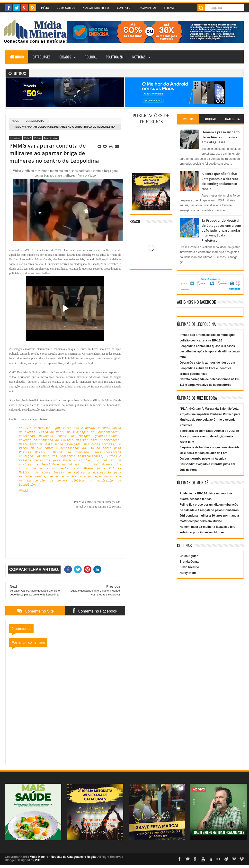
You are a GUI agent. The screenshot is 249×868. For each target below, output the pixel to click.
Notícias (139, 57)
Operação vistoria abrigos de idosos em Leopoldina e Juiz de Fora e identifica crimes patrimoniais (207, 368)
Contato (124, 8)
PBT (38, 860)
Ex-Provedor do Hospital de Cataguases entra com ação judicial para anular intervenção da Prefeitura (221, 230)
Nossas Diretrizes (96, 8)
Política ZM (115, 57)
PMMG (28, 138)
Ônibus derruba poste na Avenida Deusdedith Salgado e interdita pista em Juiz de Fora (207, 464)
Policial (91, 57)
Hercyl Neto (188, 573)
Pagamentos (147, 8)
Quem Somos (66, 8)
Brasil (135, 222)
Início (45, 8)
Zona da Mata (35, 121)
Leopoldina (16, 138)
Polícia (38, 138)
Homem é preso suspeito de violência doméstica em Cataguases (221, 137)
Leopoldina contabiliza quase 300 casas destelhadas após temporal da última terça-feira (210, 352)
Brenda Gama (189, 562)
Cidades (65, 57)
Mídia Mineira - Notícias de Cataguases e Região (63, 857)
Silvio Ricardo (189, 567)
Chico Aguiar (189, 556)
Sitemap (170, 8)
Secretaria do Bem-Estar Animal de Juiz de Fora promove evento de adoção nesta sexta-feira (209, 436)
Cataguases (42, 57)
